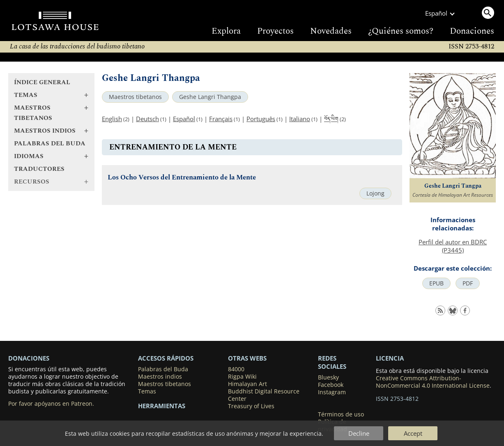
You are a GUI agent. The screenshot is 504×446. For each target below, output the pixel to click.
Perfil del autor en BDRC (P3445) (453, 246)
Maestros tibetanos (135, 97)
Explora (226, 31)
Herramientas (162, 406)
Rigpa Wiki (242, 377)
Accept (413, 433)
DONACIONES (29, 358)
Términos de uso (341, 414)
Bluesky (328, 377)
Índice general (42, 82)
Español (184, 119)
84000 (236, 369)
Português (261, 119)
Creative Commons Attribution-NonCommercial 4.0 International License (433, 382)
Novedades (331, 31)
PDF (468, 283)
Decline (359, 433)
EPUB (436, 283)
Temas (147, 391)
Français (221, 119)
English (112, 119)
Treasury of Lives (251, 406)
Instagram (332, 392)
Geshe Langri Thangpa (210, 97)
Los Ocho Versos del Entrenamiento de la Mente (182, 178)
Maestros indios (160, 377)
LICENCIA (390, 358)
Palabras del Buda (50, 144)
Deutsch (147, 119)
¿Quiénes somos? (401, 31)
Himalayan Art (247, 384)
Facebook (331, 385)
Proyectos (275, 31)
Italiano (300, 119)
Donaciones (472, 31)
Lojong (375, 193)
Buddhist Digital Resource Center (264, 395)
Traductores (39, 169)
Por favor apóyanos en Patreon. (51, 404)
